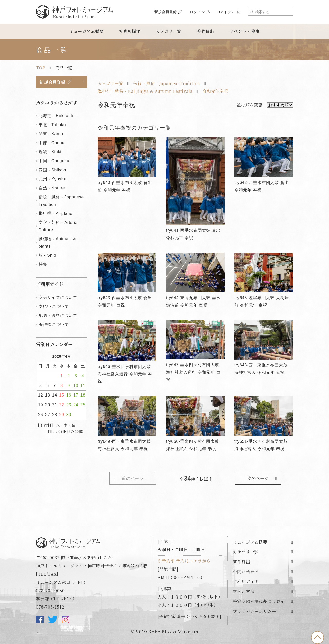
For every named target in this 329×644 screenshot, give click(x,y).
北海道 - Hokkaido (57, 116)
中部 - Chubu (52, 143)
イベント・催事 (245, 31)
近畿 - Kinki (50, 152)
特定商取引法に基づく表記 (259, 601)
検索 (251, 12)
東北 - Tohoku (52, 125)
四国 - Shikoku (53, 170)
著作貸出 (205, 31)
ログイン (197, 12)
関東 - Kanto (51, 134)
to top (317, 638)
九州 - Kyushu (52, 179)
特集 (43, 265)
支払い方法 (244, 592)
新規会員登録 (166, 12)
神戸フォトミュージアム (75, 12)
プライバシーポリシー (254, 611)
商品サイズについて (58, 298)
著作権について (54, 325)
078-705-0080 (50, 591)
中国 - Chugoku (54, 161)
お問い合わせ (246, 572)
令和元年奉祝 (215, 91)
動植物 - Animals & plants (57, 243)
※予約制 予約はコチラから (184, 561)
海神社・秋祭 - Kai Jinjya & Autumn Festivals (145, 91)
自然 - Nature (52, 188)
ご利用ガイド (246, 582)
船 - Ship (47, 256)
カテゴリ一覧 (169, 31)
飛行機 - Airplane (56, 214)
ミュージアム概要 (86, 31)
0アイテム (226, 12)
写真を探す (130, 31)
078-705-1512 (50, 607)
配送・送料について (58, 316)
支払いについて (54, 307)
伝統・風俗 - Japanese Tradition (167, 83)
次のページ (258, 478)
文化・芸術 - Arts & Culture (58, 226)
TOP (41, 68)
